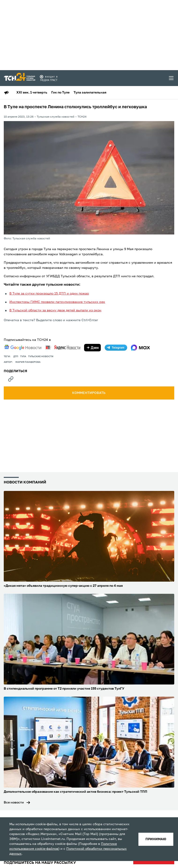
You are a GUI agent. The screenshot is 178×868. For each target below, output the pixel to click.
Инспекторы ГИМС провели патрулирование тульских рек (57, 302)
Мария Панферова (28, 362)
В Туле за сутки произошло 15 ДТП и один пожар (49, 294)
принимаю (156, 839)
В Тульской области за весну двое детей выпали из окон (55, 310)
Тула (23, 357)
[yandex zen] (93, 348)
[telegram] (116, 348)
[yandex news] (63, 348)
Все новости (14, 803)
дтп (16, 357)
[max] (140, 348)
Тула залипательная (90, 93)
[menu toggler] (171, 78)
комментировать (89, 393)
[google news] (23, 347)
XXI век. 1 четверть (32, 93)
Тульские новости (41, 357)
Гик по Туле (60, 93)
